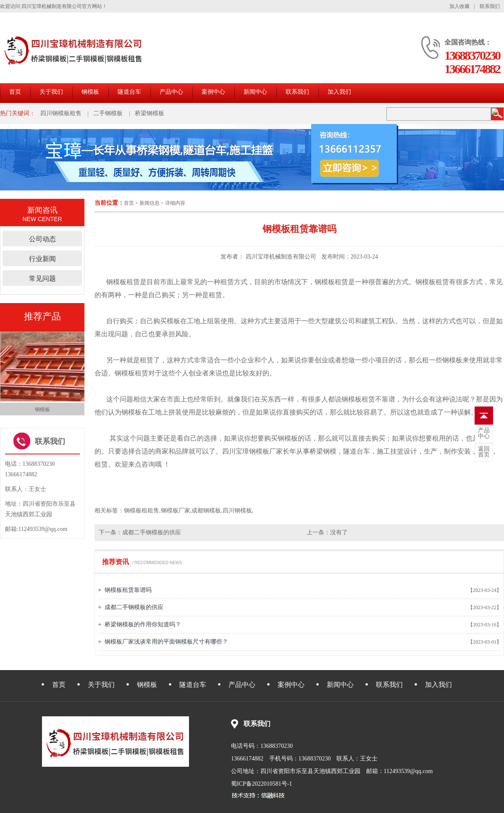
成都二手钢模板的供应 (152, 532)
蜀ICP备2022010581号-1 (261, 784)
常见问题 (42, 278)
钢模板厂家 (266, 451)
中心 (484, 433)
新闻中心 (255, 92)
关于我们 (51, 92)
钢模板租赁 (131, 373)
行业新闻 (42, 259)
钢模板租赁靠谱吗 (128, 590)
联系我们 (490, 6)
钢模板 (90, 92)
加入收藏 (459, 6)
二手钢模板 (108, 113)
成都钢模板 (206, 511)
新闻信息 (150, 203)
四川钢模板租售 (61, 113)
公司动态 (42, 239)
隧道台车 (129, 92)
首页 (15, 92)
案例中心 (213, 92)
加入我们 (339, 92)
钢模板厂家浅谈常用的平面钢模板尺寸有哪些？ (166, 642)
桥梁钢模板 (150, 113)
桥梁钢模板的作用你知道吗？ (143, 624)
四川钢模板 (237, 511)
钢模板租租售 (142, 511)
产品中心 (171, 92)
